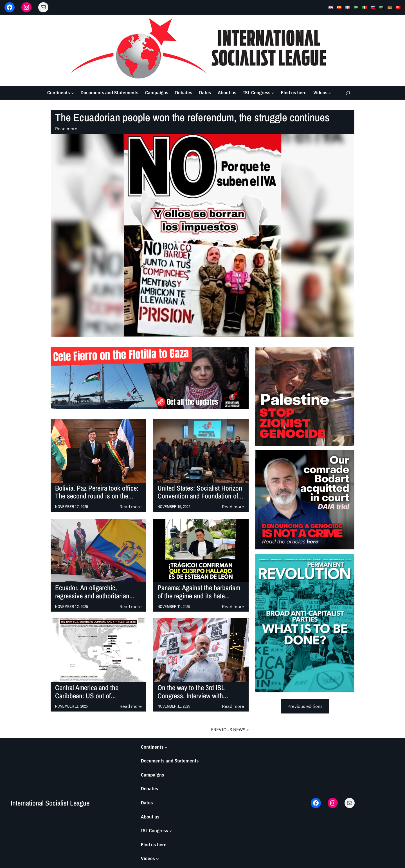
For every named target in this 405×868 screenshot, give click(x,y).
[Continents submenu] (73, 93)
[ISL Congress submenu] (273, 93)
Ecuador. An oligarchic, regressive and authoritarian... (95, 592)
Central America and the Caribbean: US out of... (87, 692)
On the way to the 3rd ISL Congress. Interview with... (193, 692)
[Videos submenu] (330, 93)
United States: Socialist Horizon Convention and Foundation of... (200, 492)
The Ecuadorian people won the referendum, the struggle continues (192, 118)
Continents (59, 93)
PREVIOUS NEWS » (230, 730)
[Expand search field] (348, 93)
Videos (320, 93)
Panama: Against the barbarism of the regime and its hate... (199, 592)
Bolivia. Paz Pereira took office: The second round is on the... (97, 492)
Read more (66, 129)
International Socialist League (50, 803)
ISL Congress (257, 93)
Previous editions (305, 706)
